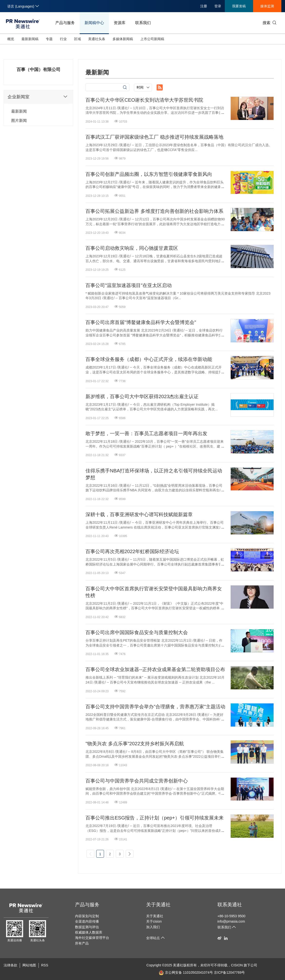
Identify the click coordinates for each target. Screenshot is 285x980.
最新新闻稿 (30, 39)
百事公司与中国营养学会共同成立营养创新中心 (137, 781)
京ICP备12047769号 (229, 972)
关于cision (154, 921)
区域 (77, 39)
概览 (11, 39)
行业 (63, 39)
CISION (237, 965)
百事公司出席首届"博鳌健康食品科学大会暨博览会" (141, 322)
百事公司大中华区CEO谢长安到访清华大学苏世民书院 (144, 100)
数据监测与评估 (87, 927)
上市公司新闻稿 (152, 39)
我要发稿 (239, 6)
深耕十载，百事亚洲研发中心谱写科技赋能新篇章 (139, 514)
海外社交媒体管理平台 (92, 938)
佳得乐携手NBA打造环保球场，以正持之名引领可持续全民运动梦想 (154, 474)
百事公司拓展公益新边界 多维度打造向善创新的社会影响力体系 (154, 211)
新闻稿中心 (94, 23)
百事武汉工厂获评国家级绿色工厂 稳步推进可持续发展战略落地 (154, 137)
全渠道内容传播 (87, 921)
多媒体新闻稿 (123, 39)
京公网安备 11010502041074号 (186, 972)
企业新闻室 (38, 97)
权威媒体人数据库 (89, 932)
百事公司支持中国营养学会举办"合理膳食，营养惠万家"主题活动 (155, 707)
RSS (45, 965)
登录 (218, 6)
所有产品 (82, 943)
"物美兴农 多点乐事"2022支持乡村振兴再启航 (135, 744)
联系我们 (143, 23)
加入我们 (153, 927)
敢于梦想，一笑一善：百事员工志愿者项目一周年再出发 (146, 433)
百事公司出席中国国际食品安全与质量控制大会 (137, 632)
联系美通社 (230, 905)
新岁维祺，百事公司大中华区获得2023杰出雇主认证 (142, 396)
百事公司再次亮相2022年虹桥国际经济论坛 (132, 551)
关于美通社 (158, 905)
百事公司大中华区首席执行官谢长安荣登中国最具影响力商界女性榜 (154, 592)
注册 (204, 6)
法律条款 (10, 965)
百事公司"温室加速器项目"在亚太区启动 (129, 285)
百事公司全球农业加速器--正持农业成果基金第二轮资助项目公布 (155, 669)
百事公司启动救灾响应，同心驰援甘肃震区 (132, 248)
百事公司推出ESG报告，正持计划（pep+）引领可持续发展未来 (155, 818)
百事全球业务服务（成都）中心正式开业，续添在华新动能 (149, 359)
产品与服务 (65, 23)
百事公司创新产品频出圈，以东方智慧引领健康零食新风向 (149, 174)
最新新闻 (19, 111)
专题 (49, 39)
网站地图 (29, 965)
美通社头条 (97, 39)
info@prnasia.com (231, 921)
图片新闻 (19, 121)
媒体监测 (267, 6)
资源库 (120, 23)
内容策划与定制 (87, 916)
